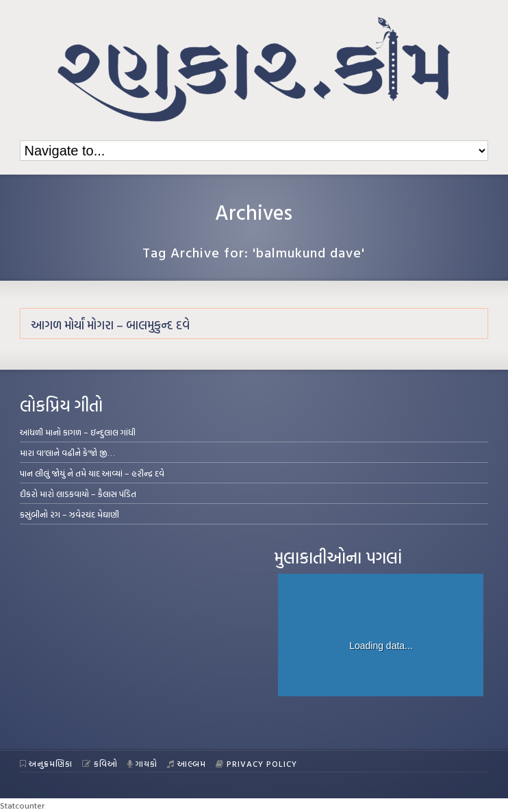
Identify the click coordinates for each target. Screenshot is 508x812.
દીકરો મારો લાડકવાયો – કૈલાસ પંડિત (78, 494)
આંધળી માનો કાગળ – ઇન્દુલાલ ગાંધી (78, 432)
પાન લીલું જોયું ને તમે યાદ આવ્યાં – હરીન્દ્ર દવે (92, 473)
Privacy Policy (256, 763)
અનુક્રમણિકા (47, 763)
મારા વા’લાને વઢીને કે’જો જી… (67, 453)
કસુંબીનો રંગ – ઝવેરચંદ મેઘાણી (69, 514)
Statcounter (22, 805)
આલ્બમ (187, 763)
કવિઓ (100, 763)
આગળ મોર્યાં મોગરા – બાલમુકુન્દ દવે (110, 325)
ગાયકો (143, 763)
